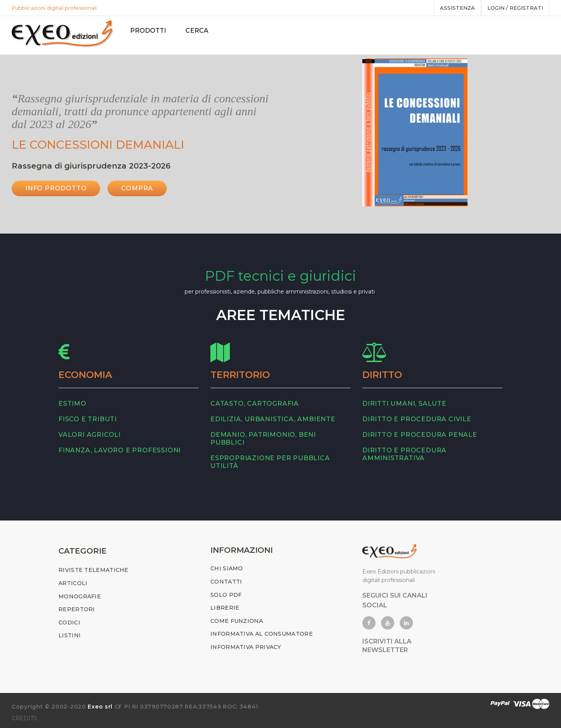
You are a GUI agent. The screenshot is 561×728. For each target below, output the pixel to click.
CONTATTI (226, 582)
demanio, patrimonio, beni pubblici (263, 439)
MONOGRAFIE (80, 596)
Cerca (197, 31)
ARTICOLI (73, 583)
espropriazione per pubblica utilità (270, 462)
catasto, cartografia (255, 404)
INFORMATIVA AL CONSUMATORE (262, 634)
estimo (72, 404)
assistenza (457, 8)
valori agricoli (90, 435)
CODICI (69, 622)
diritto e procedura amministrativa (404, 454)
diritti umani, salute (404, 404)
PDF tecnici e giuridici (280, 276)
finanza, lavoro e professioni (120, 450)
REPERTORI (77, 609)
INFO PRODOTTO (56, 188)
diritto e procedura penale (420, 435)
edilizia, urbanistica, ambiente (273, 419)
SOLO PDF (226, 595)
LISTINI (70, 635)
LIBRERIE (225, 608)
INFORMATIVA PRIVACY (246, 647)
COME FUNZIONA (237, 621)
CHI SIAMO (227, 568)
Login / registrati (515, 8)
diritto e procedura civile (417, 419)
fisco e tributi (88, 419)
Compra (137, 188)
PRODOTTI (148, 31)
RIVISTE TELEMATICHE (93, 570)
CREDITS (24, 718)
